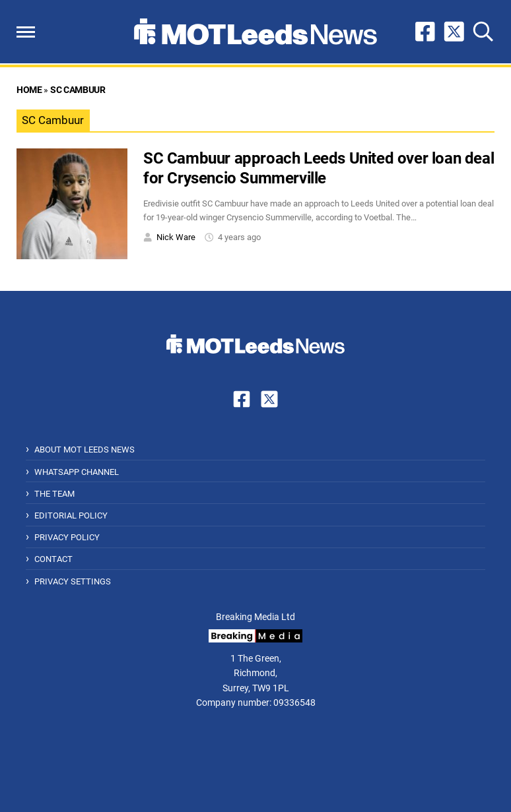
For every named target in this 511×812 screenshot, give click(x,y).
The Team (54, 494)
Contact (53, 559)
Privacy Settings (73, 581)
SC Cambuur (78, 90)
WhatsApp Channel (77, 472)
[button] (26, 32)
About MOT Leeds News (85, 450)
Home (29, 90)
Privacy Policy (67, 537)
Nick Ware (176, 237)
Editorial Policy (71, 515)
